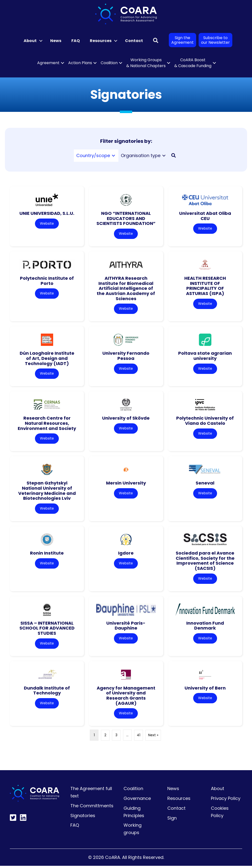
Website (47, 224)
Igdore (126, 554)
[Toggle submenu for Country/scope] (113, 155)
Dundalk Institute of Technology (47, 692)
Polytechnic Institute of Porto (47, 281)
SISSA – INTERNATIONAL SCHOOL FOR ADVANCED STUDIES (47, 630)
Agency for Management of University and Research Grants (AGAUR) (126, 698)
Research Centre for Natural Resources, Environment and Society (47, 424)
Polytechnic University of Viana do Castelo (205, 422)
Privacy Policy (226, 801)
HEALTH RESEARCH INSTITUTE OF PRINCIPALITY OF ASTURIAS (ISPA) (205, 286)
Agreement (48, 63)
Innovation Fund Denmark (205, 627)
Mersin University (126, 484)
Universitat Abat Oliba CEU (205, 216)
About (30, 41)
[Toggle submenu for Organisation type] (164, 155)
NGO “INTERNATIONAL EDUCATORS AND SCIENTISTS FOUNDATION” (126, 218)
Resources (101, 41)
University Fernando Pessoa (126, 356)
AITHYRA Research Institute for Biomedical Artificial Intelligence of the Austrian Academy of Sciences (126, 289)
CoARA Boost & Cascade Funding (193, 63)
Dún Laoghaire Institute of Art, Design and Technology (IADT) (47, 359)
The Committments (92, 808)
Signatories (83, 818)
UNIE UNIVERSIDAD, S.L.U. (47, 213)
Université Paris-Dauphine (126, 627)
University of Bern (205, 690)
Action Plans (80, 63)
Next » (153, 737)
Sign (172, 820)
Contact (134, 41)
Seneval (205, 484)
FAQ (76, 41)
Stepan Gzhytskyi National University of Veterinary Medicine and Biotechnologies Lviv (47, 492)
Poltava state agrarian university (205, 356)
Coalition (109, 63)
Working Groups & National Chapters (146, 63)
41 (139, 737)
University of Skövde (126, 419)
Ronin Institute (47, 554)
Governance (137, 801)
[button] (41, 41)
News (56, 41)
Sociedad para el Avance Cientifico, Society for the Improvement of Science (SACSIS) (205, 562)
